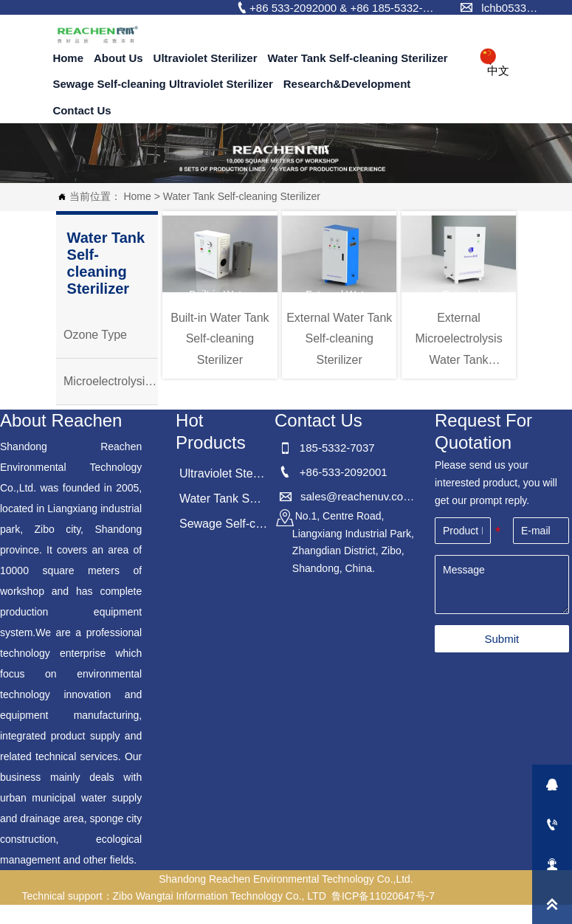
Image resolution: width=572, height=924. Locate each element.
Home (137, 196)
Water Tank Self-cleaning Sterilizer (242, 196)
